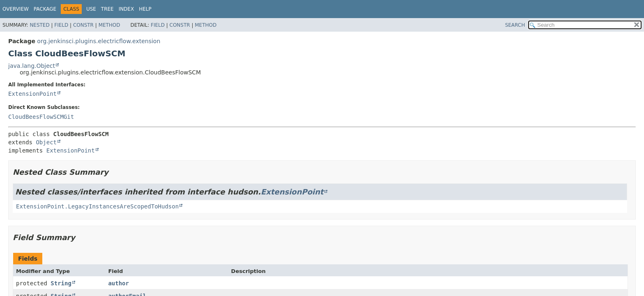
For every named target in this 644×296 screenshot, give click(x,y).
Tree (107, 9)
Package (45, 9)
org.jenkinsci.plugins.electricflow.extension (99, 41)
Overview (16, 9)
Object (46, 142)
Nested (39, 25)
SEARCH (515, 25)
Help (145, 9)
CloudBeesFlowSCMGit (41, 117)
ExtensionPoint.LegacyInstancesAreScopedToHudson (97, 206)
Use (91, 9)
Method (109, 25)
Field (61, 25)
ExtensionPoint (32, 94)
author (118, 283)
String (61, 283)
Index (126, 9)
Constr (83, 25)
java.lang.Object (32, 66)
